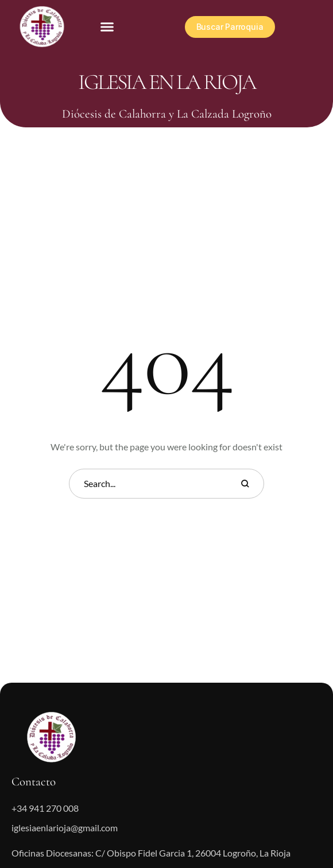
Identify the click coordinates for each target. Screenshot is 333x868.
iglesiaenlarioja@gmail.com (65, 828)
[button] (107, 27)
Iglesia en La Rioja (167, 82)
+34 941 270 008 (45, 808)
